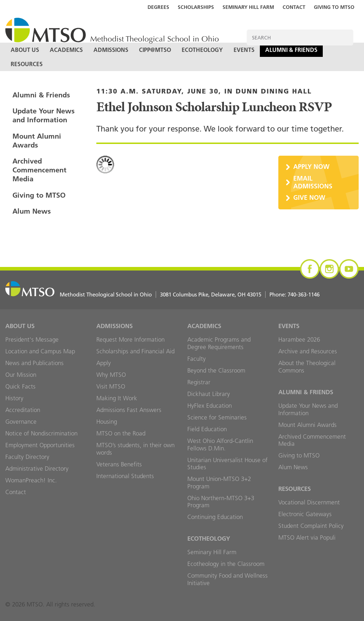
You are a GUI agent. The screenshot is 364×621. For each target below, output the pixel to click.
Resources (27, 64)
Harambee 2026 (299, 339)
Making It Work (117, 398)
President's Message (32, 339)
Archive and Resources (308, 351)
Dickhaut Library (209, 394)
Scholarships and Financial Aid (135, 351)
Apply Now (311, 167)
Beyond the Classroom (216, 370)
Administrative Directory (37, 469)
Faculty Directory (27, 457)
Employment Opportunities (40, 445)
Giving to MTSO (334, 7)
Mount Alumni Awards (37, 141)
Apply (104, 363)
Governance (21, 422)
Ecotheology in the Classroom (226, 564)
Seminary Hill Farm (248, 7)
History (14, 398)
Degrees (158, 7)
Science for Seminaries (217, 417)
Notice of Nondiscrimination (41, 433)
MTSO (112, 31)
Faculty (197, 359)
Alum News (32, 211)
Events (244, 50)
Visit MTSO (111, 386)
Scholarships (196, 7)
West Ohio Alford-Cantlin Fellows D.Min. (220, 445)
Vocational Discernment (309, 502)
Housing (107, 422)
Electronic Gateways (305, 514)
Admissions (111, 50)
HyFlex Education (210, 406)
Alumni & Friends (291, 50)
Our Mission (21, 375)
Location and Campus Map (40, 351)
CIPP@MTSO (155, 50)
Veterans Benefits (119, 464)
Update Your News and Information (44, 115)
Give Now (309, 197)
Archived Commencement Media (39, 170)
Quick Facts (20, 386)
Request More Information (130, 339)
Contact (294, 7)
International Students (125, 476)
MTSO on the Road (121, 433)
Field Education (207, 429)
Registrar (199, 382)
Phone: (295, 295)
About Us (25, 50)
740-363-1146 (304, 295)
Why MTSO (111, 375)
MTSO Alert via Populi (307, 537)
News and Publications (34, 363)
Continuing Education (215, 517)
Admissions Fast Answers (129, 410)
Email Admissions (313, 182)
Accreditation (23, 410)
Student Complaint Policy (311, 526)
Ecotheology (202, 50)
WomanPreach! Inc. (31, 480)
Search (345, 38)
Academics (66, 50)
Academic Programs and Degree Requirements (219, 343)
